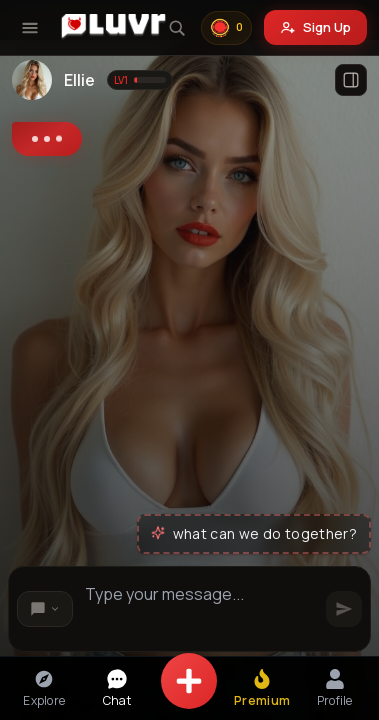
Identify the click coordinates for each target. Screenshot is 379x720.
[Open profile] (351, 80)
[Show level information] (140, 80)
